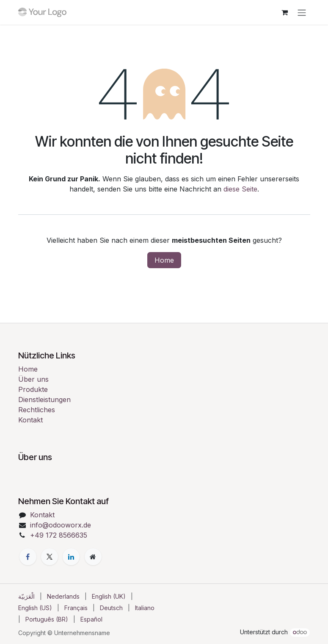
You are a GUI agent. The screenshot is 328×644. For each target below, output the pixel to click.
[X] (50, 557)
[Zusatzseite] (93, 557)
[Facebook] (28, 557)
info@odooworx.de (61, 525)
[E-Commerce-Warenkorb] (285, 12)
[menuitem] (26, 596)
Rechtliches (37, 410)
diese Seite (240, 189)
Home (164, 260)
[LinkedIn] (71, 557)
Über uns (33, 379)
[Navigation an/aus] (302, 12)
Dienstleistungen (44, 400)
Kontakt (30, 420)
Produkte (33, 389)
